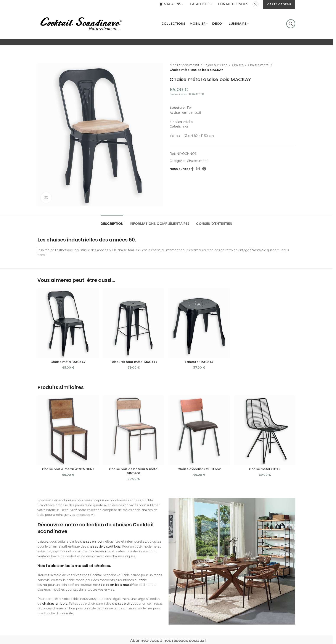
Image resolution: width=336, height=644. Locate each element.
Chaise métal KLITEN (265, 469)
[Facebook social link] (192, 169)
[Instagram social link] (198, 169)
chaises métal (104, 551)
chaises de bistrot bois (104, 547)
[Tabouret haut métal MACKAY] (134, 323)
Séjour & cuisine (215, 65)
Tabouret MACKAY (199, 362)
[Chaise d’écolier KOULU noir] (199, 430)
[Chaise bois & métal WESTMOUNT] (68, 430)
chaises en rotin (92, 542)
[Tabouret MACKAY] (199, 323)
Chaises (238, 65)
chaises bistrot (123, 604)
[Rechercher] (291, 24)
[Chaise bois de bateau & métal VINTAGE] (134, 430)
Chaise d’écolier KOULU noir (199, 469)
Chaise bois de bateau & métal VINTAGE (134, 471)
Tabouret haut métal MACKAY (134, 362)
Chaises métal (259, 65)
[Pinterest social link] (204, 169)
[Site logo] (81, 24)
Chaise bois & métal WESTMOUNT (68, 469)
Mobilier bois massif (184, 65)
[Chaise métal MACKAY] (68, 323)
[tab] (112, 221)
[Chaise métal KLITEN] (265, 430)
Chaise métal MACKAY (68, 362)
